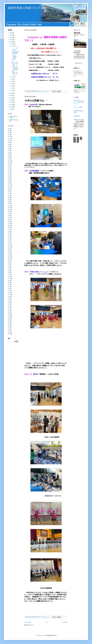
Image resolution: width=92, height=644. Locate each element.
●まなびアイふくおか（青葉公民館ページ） (79, 102)
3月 (12, 88)
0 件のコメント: (46, 91)
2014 (11, 107)
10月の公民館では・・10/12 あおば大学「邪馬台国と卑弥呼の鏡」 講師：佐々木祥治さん (15, 68)
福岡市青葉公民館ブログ (24, 8)
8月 (9, 144)
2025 (11, 35)
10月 (12, 77)
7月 (12, 81)
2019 (11, 98)
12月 (12, 44)
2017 (11, 102)
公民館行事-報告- (14, 120)
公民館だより (79, 71)
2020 (11, 95)
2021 (11, 93)
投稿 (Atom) (30, 625)
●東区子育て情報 (79, 120)
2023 (11, 40)
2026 (11, 33)
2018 (11, 100)
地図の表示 (79, 63)
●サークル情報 (78, 107)
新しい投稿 (28, 622)
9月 (12, 79)
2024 (11, 37)
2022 (11, 42)
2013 (11, 109)
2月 (12, 90)
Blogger (55, 635)
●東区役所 (77, 116)
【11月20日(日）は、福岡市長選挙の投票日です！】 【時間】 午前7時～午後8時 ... (16, 54)
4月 (9, 129)
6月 (12, 84)
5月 (12, 86)
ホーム (47, 622)
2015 (11, 105)
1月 (9, 135)
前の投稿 (65, 622)
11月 (12, 46)
